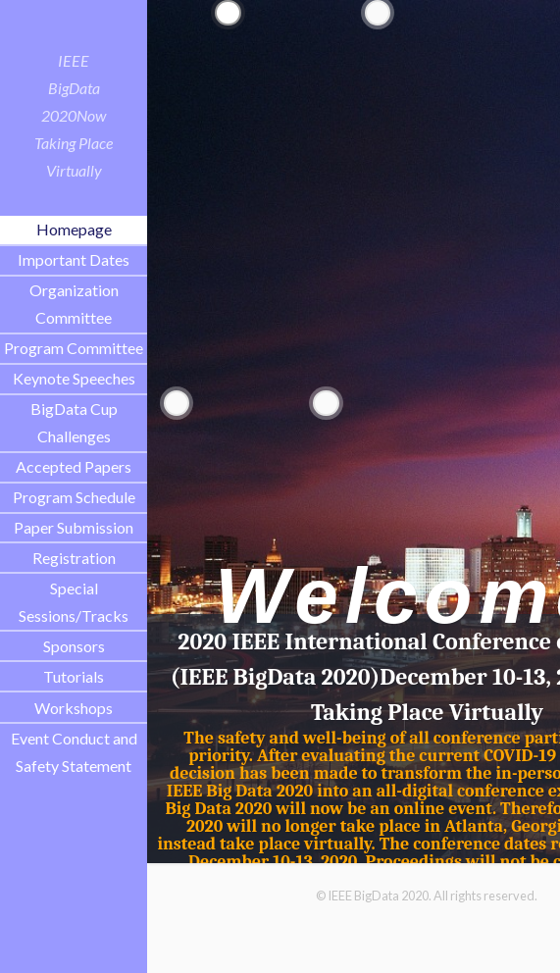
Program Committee (74, 348)
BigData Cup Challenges (74, 422)
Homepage (74, 229)
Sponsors (74, 646)
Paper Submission (74, 527)
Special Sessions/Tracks (74, 602)
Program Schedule (74, 497)
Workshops (74, 708)
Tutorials (74, 676)
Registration (74, 558)
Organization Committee (74, 304)
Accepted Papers (74, 466)
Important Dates (74, 259)
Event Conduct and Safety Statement (74, 752)
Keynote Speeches (74, 378)
